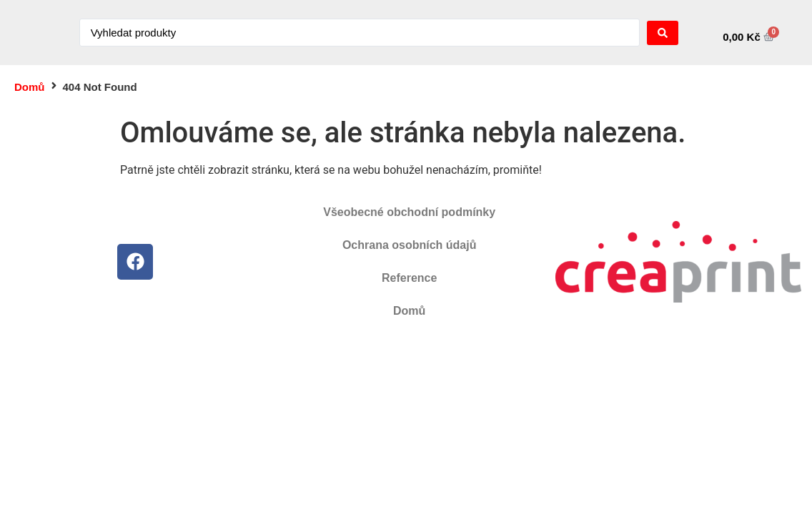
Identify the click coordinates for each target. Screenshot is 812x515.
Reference (409, 278)
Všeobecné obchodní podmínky (409, 212)
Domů (30, 87)
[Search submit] (663, 33)
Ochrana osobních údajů (410, 245)
